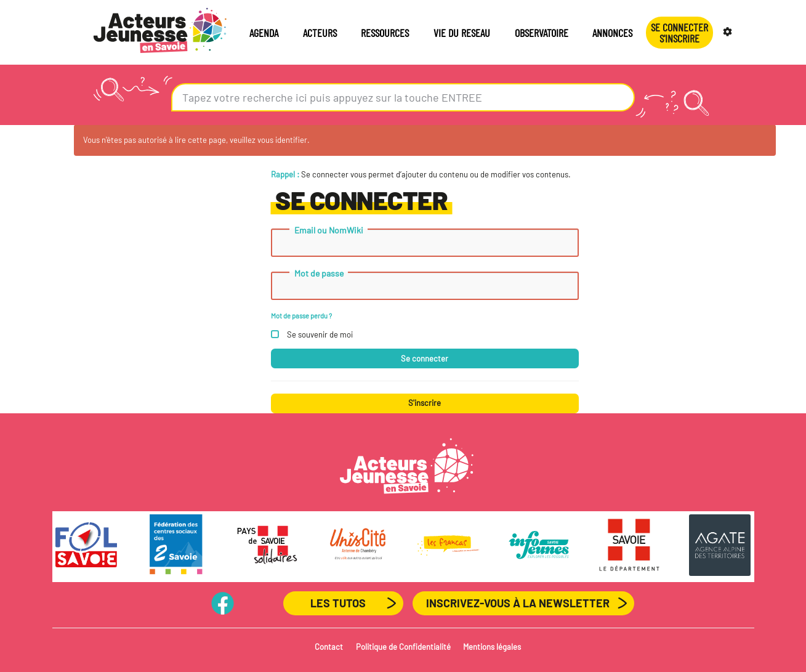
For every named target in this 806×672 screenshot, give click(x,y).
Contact (329, 647)
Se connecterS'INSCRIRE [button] (679, 33)
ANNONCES (612, 33)
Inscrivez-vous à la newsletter (518, 603)
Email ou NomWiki (329, 230)
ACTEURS (320, 33)
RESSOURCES (385, 33)
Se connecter (425, 358)
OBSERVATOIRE (542, 33)
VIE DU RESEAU (462, 33)
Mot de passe (319, 273)
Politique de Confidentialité (403, 647)
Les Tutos (338, 603)
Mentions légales (492, 647)
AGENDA (264, 33)
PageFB (223, 603)
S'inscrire (425, 403)
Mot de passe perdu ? (301, 316)
